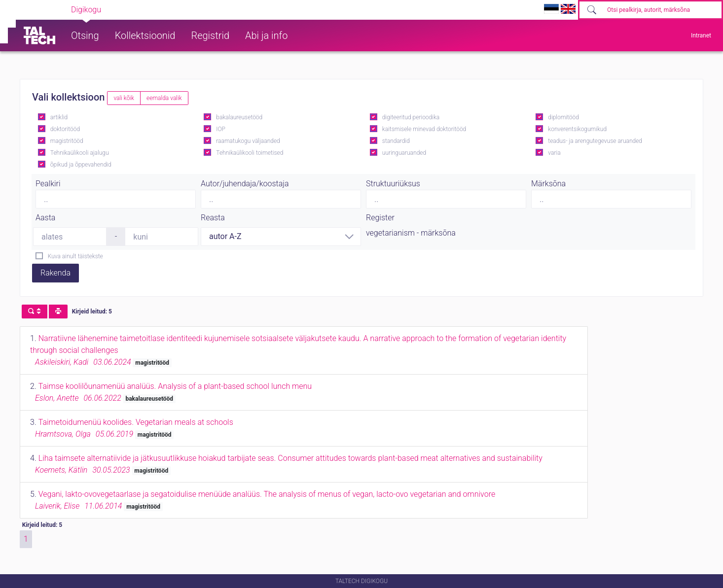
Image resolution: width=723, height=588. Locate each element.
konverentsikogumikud (577, 129)
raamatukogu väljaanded (248, 141)
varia (554, 153)
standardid (396, 141)
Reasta (213, 218)
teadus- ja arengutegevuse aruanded (595, 141)
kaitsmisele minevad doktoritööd (424, 129)
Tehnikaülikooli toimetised (250, 153)
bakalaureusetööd (239, 117)
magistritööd (67, 141)
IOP (221, 129)
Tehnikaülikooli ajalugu (80, 153)
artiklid (59, 117)
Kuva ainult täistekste (75, 256)
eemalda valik (164, 98)
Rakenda (55, 273)
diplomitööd (563, 117)
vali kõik (124, 98)
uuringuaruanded (404, 153)
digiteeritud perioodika (411, 117)
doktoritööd (65, 129)
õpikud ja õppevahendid (81, 165)
